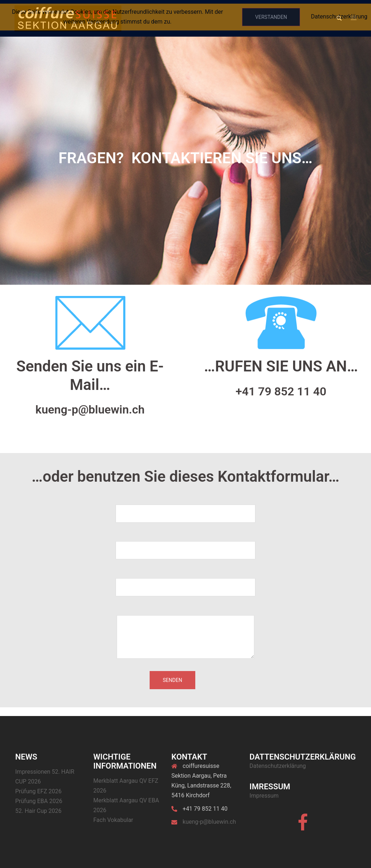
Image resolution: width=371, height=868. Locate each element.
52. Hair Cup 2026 (38, 811)
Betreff (185, 580)
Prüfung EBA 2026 (39, 801)
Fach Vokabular (113, 820)
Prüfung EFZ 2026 (38, 791)
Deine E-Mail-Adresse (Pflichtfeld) (185, 543)
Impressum (264, 796)
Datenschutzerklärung (278, 766)
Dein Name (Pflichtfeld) (185, 506)
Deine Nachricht (185, 633)
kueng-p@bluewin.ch (90, 410)
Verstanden (271, 17)
